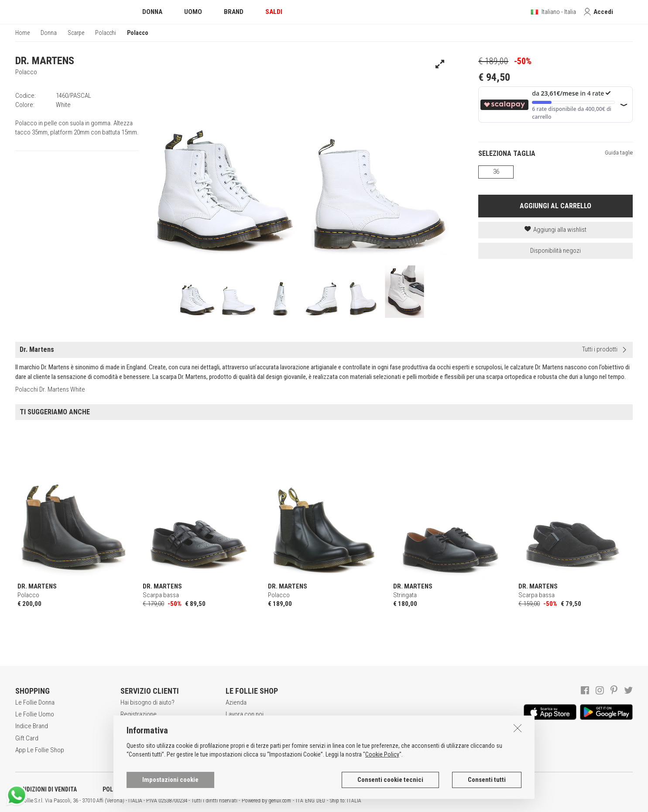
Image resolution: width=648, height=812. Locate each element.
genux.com (280, 801)
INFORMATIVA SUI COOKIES (229, 789)
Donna (49, 33)
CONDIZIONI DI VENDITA (46, 789)
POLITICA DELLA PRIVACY (135, 789)
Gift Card (27, 738)
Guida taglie (619, 153)
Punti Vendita (242, 738)
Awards (235, 726)
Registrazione (139, 714)
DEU (321, 801)
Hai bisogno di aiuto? (147, 702)
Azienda (236, 702)
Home (22, 33)
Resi (126, 750)
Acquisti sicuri (139, 726)
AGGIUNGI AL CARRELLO (555, 206)
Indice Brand (32, 726)
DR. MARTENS (45, 61)
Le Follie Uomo (35, 714)
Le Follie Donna (35, 702)
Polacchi (106, 33)
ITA (300, 801)
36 (496, 172)
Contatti (236, 750)
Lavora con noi (245, 714)
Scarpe (76, 33)
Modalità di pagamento (150, 738)
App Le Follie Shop (40, 750)
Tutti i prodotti (600, 349)
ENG (310, 801)
